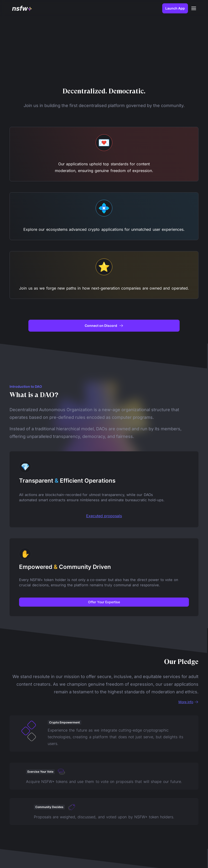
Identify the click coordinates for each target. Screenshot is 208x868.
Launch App (174, 8)
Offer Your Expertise (104, 602)
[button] (193, 8)
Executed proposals (104, 516)
